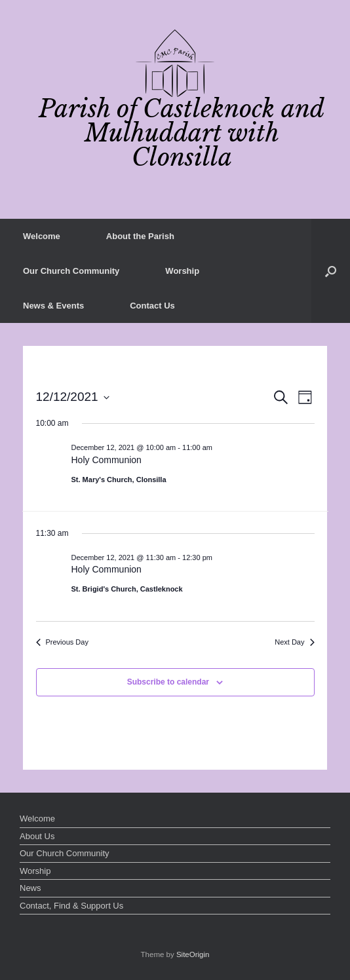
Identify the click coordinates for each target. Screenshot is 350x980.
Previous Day (62, 642)
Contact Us (152, 306)
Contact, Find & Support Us (71, 906)
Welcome (42, 236)
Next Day (294, 642)
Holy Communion (107, 460)
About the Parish (140, 236)
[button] (331, 271)
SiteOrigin (193, 954)
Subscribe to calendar (168, 682)
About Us (37, 836)
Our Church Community (71, 271)
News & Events (53, 306)
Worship (182, 271)
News (30, 888)
